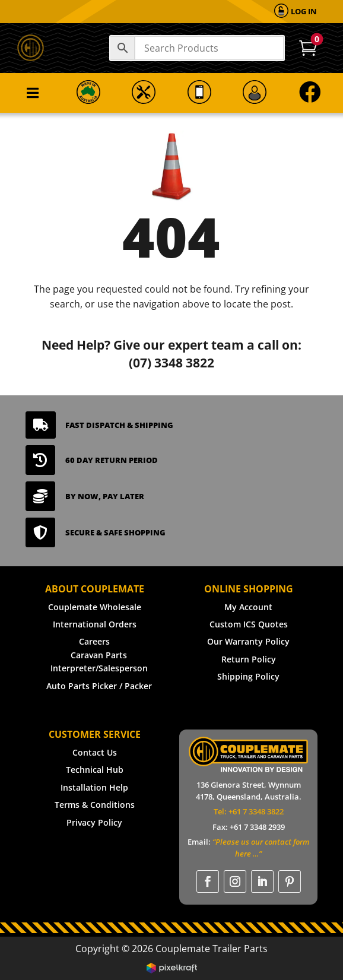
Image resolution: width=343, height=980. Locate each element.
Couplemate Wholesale (95, 607)
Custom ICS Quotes (249, 624)
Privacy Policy (94, 822)
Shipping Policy (248, 676)
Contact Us (95, 752)
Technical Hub (95, 770)
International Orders (95, 624)
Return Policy (249, 659)
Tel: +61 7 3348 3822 (249, 811)
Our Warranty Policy (248, 641)
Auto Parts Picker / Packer (99, 686)
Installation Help (94, 787)
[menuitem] (296, 12)
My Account (248, 607)
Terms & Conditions (95, 805)
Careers (94, 641)
